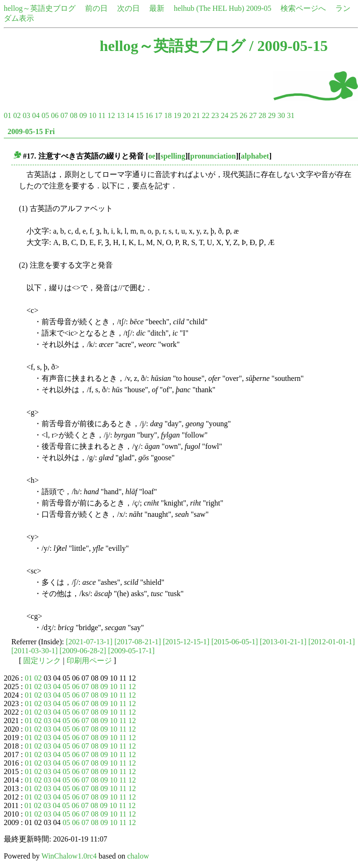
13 (120, 115)
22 (205, 115)
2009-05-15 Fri (31, 131)
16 (149, 115)
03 (26, 115)
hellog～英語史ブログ (40, 8)
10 (93, 115)
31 (290, 115)
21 (196, 115)
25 (234, 115)
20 (187, 115)
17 (158, 115)
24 (224, 115)
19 (177, 115)
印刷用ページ (89, 661)
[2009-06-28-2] (83, 651)
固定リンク (42, 661)
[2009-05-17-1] (132, 651)
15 (139, 115)
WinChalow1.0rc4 (69, 856)
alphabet (255, 156)
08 (74, 115)
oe (152, 156)
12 (111, 115)
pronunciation (213, 156)
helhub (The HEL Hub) (209, 8)
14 (130, 115)
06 (55, 115)
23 (215, 115)
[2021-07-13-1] (89, 642)
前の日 (96, 8)
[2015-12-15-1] (186, 642)
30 (281, 115)
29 (272, 115)
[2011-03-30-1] (34, 651)
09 (83, 115)
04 (36, 115)
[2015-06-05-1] (234, 642)
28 (262, 115)
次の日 (128, 8)
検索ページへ (303, 8)
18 (168, 115)
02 (17, 115)
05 (45, 115)
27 (253, 115)
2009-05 (259, 8)
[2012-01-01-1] (332, 642)
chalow (138, 856)
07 (64, 115)
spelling (173, 156)
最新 (157, 8)
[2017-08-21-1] (138, 642)
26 (243, 115)
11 (102, 115)
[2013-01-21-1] (283, 642)
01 (8, 115)
